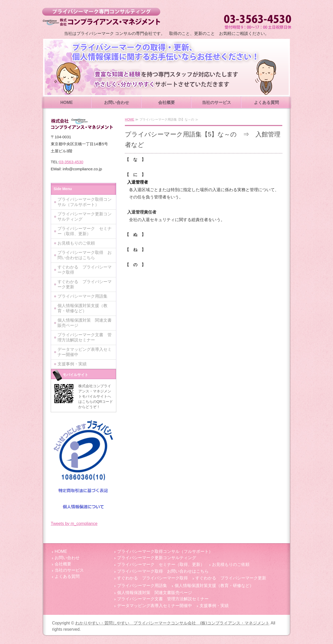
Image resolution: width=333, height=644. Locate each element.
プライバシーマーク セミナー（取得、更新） (85, 231)
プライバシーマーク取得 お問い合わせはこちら (85, 255)
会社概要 (166, 102)
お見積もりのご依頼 (76, 243)
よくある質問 (266, 102)
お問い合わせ (117, 102)
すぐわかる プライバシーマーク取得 (85, 270)
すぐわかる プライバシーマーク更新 (85, 284)
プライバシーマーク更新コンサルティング (85, 217)
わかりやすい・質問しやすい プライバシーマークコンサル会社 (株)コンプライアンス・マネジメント (101, 17)
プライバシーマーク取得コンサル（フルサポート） (85, 202)
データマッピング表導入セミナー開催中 (85, 352)
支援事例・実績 (72, 364)
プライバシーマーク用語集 (82, 296)
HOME (67, 102)
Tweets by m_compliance (74, 524)
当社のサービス (216, 102)
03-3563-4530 (71, 162)
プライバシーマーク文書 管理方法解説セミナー (85, 337)
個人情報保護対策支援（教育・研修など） (82, 308)
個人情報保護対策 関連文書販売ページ (85, 323)
